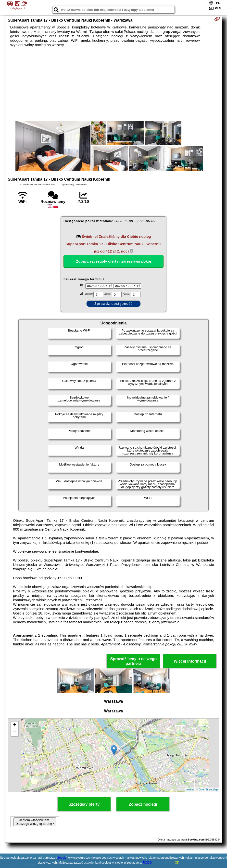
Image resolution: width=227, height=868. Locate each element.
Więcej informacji (190, 661)
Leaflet (190, 789)
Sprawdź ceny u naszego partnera (133, 661)
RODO (147, 863)
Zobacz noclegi (143, 804)
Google (62, 858)
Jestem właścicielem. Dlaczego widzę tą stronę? (35, 822)
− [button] (15, 733)
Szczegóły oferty (84, 804)
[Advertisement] (114, 84)
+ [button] (15, 725)
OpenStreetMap (208, 789)
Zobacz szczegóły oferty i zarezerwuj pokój (113, 261)
